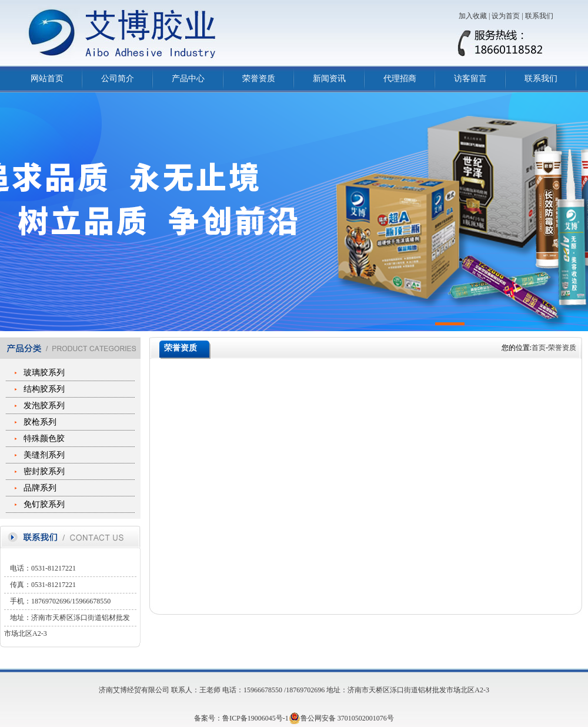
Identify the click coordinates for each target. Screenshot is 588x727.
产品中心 (188, 79)
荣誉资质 (259, 79)
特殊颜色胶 (44, 438)
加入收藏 (473, 16)
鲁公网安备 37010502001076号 (341, 718)
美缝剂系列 (44, 455)
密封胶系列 (44, 471)
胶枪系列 (40, 422)
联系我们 (539, 16)
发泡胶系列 (44, 406)
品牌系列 (40, 488)
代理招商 (400, 79)
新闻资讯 (329, 79)
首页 (539, 348)
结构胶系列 (44, 389)
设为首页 (506, 16)
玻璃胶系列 (44, 373)
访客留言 (470, 79)
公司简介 (118, 79)
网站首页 (47, 79)
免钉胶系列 (44, 504)
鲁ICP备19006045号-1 (255, 718)
